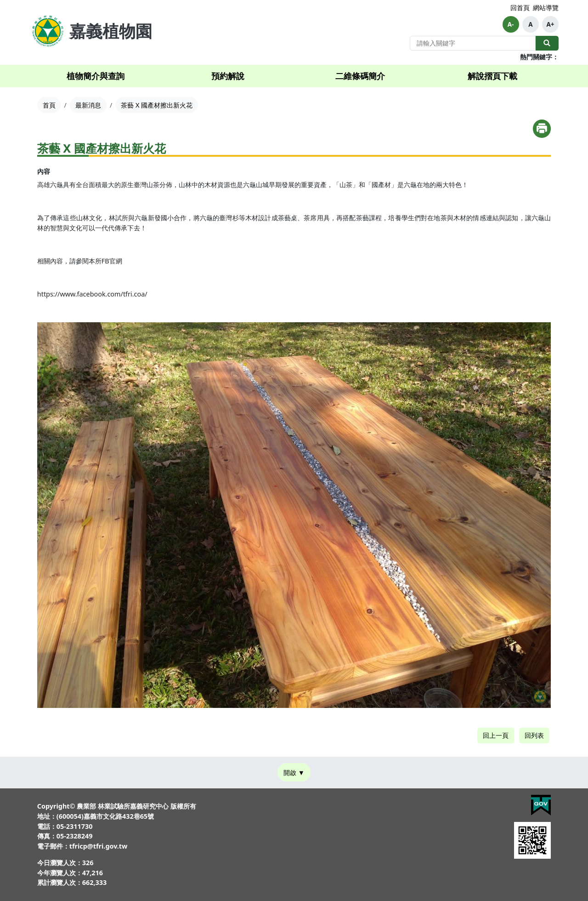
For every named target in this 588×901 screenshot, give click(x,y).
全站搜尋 (547, 43)
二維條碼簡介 (360, 76)
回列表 (534, 735)
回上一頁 (496, 735)
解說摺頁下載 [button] (492, 76)
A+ (550, 24)
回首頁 (520, 8)
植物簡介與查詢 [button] (96, 76)
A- (511, 24)
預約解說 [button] (228, 76)
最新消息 (88, 105)
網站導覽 (546, 8)
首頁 (49, 105)
